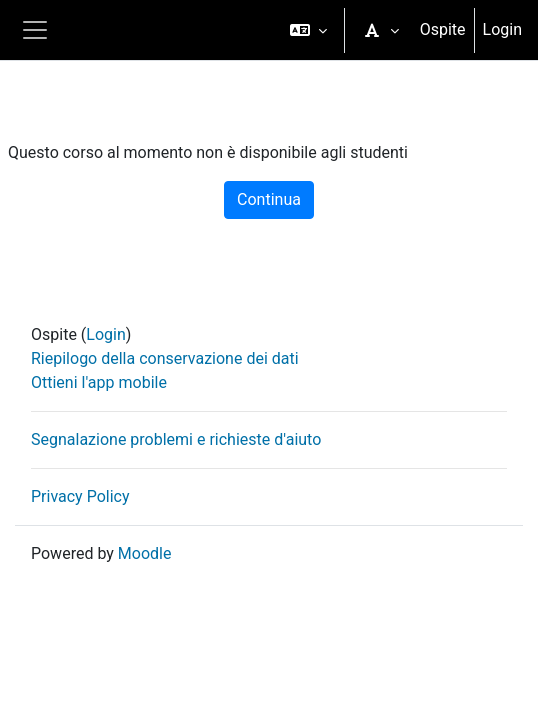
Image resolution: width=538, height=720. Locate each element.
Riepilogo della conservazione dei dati (165, 358)
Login (502, 29)
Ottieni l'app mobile (99, 382)
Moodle (145, 553)
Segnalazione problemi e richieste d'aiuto (176, 439)
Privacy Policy (80, 496)
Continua (269, 199)
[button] (308, 30)
